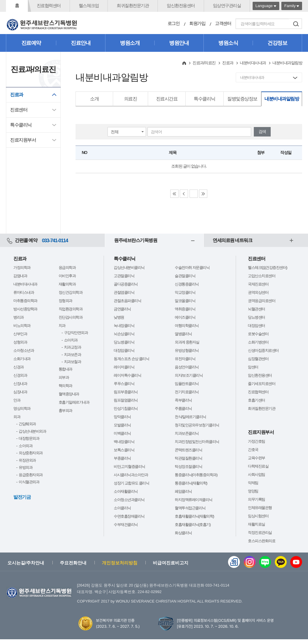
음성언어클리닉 (187, 367)
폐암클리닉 (183, 491)
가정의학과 (22, 268)
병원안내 (179, 43)
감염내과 (20, 276)
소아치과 (71, 340)
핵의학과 (65, 386)
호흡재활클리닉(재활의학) (194, 516)
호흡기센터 (256, 400)
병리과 (19, 317)
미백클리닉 (122, 433)
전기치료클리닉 (187, 392)
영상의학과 (22, 408)
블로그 (265, 562)
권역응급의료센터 (262, 301)
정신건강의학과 (71, 292)
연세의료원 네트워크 (232, 240)
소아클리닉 (122, 508)
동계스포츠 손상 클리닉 (131, 359)
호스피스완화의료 (262, 541)
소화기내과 (22, 359)
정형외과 (65, 301)
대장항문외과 (29, 438)
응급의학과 (67, 268)
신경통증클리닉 (187, 284)
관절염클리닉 (124, 292)
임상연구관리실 (227, 5)
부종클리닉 (122, 458)
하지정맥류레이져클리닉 (194, 500)
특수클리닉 (21, 125)
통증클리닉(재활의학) (191, 483)
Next (194, 194)
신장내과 (20, 384)
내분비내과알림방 (282, 99)
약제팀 (253, 483)
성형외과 (20, 342)
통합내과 (65, 369)
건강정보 (277, 43)
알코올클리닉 (185, 301)
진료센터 (19, 110)
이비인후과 (67, 276)
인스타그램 (250, 562)
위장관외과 (27, 460)
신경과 (19, 367)
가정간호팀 (256, 441)
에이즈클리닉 (185, 317)
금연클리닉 (122, 309)
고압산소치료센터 (262, 276)
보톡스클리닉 (124, 450)
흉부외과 (65, 411)
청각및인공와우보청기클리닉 (197, 425)
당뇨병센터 (256, 317)
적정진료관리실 (260, 533)
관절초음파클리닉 (127, 301)
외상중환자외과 (31, 453)
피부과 (64, 377)
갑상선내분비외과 (32, 431)
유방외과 (25, 467)
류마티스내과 (24, 292)
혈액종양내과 (69, 394)
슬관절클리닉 (185, 276)
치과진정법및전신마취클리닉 (197, 442)
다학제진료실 (258, 466)
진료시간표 (167, 99)
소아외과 (25, 446)
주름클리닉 (183, 408)
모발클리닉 (122, 425)
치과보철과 (73, 362)
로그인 (174, 23)
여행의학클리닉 (187, 326)
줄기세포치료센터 (262, 384)
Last (203, 194)
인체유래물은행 (260, 508)
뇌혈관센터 (256, 309)
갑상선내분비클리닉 (129, 268)
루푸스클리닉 (124, 384)
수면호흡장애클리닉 (129, 516)
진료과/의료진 (204, 63)
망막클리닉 (122, 417)
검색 (296, 24)
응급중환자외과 (31, 475)
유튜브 (296, 562)
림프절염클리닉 (126, 400)
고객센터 (223, 23)
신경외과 (20, 375)
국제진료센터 (258, 284)
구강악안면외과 (76, 333)
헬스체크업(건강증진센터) (267, 268)
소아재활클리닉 (126, 491)
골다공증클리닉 (126, 284)
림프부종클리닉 (126, 392)
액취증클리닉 (185, 309)
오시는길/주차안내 (26, 563)
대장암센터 (256, 326)
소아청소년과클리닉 (129, 500)
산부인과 (20, 334)
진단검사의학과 (71, 317)
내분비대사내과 (253, 63)
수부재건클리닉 (126, 525)
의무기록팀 (256, 499)
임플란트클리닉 (187, 384)
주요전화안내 (73, 563)
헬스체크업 (89, 5)
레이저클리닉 (124, 367)
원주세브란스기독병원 (135, 240)
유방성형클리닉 (187, 350)
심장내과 (20, 392)
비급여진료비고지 (171, 563)
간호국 (253, 450)
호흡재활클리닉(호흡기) (193, 525)
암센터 (253, 367)
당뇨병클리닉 (124, 342)
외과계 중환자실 (187, 342)
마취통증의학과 (25, 301)
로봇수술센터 (258, 334)
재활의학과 (67, 284)
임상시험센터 (258, 516)
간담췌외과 (27, 424)
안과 (17, 400)
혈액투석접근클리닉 (190, 508)
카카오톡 (281, 562)
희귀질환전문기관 (133, 5)
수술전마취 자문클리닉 (192, 268)
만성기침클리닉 (126, 408)
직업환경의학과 (71, 309)
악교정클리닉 (185, 292)
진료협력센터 (49, 5)
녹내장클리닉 (124, 326)
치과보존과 (73, 355)
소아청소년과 (24, 350)
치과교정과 (73, 347)
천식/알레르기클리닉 (190, 417)
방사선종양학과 (25, 309)
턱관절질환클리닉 (188, 458)
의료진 (131, 99)
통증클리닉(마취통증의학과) (196, 475)
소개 (94, 99)
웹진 (234, 562)
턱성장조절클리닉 (188, 466)
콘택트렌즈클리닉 (188, 450)
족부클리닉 (183, 400)
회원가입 (197, 23)
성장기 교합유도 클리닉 (131, 483)
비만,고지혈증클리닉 (129, 466)
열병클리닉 (183, 334)
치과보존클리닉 (187, 433)
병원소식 (228, 43)
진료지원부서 (23, 140)
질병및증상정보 (242, 99)
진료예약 (31, 43)
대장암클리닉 (124, 350)
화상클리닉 (183, 533)
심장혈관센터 (258, 359)
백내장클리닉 (124, 442)
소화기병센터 (258, 342)
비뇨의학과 (22, 326)
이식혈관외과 (29, 482)
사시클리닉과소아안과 (131, 475)
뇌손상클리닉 (124, 334)
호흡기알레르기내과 (74, 402)
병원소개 (130, 43)
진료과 (17, 95)
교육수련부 (256, 458)
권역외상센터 (258, 292)
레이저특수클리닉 (127, 375)
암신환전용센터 (181, 5)
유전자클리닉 (185, 359)
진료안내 (81, 43)
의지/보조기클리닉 (189, 375)
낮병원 (119, 317)
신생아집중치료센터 (263, 350)
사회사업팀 (256, 474)
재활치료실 (256, 524)
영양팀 (253, 491)
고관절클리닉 (124, 276)
